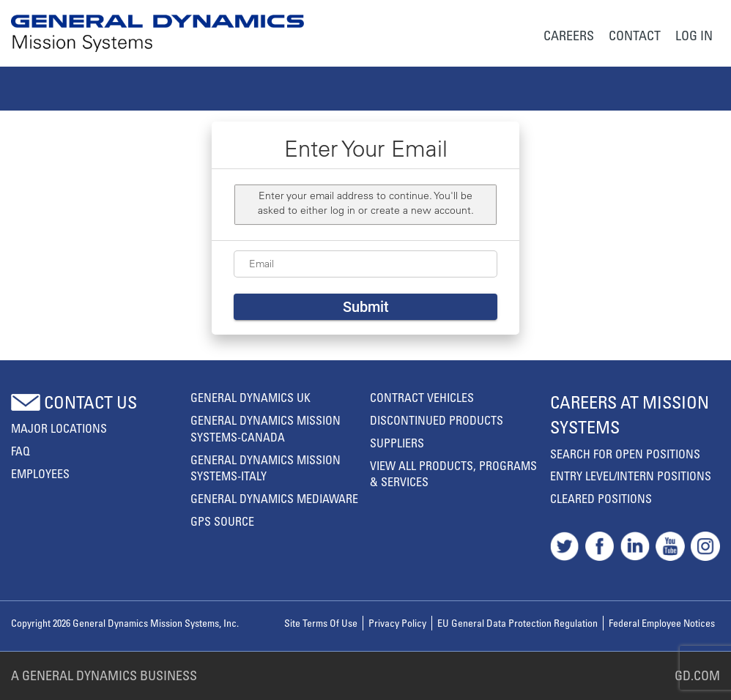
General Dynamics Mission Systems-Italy (266, 468)
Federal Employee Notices (662, 623)
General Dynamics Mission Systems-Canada (266, 429)
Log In (694, 35)
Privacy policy (397, 623)
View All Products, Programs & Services (453, 474)
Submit (366, 307)
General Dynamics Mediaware (274, 499)
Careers (569, 35)
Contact (635, 35)
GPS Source (222, 521)
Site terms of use (321, 623)
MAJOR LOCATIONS (59, 428)
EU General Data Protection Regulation (517, 623)
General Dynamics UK (251, 398)
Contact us (90, 402)
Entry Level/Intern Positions (631, 476)
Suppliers (397, 443)
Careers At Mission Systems (630, 414)
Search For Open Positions (625, 454)
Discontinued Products (437, 420)
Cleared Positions (601, 499)
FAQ (21, 451)
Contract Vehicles (422, 398)
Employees (40, 474)
